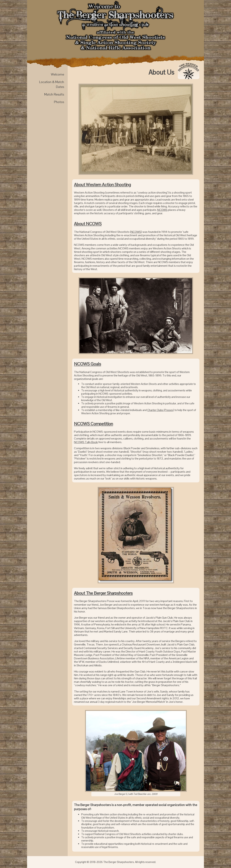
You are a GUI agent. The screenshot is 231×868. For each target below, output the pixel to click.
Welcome (57, 74)
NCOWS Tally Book (86, 442)
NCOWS (162, 210)
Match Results (54, 94)
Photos (59, 102)
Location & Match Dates (52, 84)
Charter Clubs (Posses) (161, 410)
